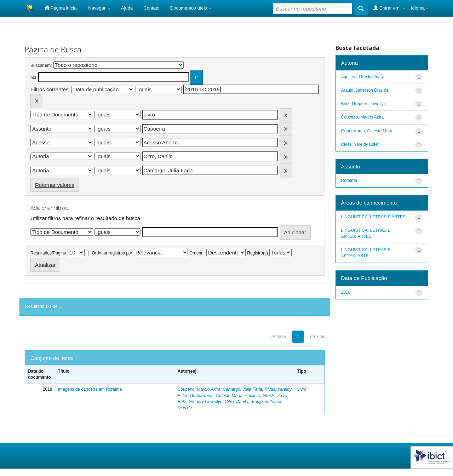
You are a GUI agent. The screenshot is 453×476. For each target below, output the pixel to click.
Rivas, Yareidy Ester (360, 144)
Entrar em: (389, 8)
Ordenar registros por (112, 253)
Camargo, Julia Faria (242, 389)
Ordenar (197, 253)
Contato (151, 8)
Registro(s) (257, 253)
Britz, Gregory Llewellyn (200, 402)
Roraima (349, 180)
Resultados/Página (48, 253)
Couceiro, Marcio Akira (199, 389)
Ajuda (127, 8)
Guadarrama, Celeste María (216, 396)
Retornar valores (55, 185)
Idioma (420, 8)
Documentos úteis (191, 8)
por (33, 78)
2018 (346, 292)
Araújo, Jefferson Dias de (365, 90)
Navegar (99, 8)
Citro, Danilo (236, 402)
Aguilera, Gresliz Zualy (266, 396)
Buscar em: (41, 65)
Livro (302, 389)
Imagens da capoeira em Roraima (90, 389)
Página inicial (61, 8)
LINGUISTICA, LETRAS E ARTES (374, 217)
